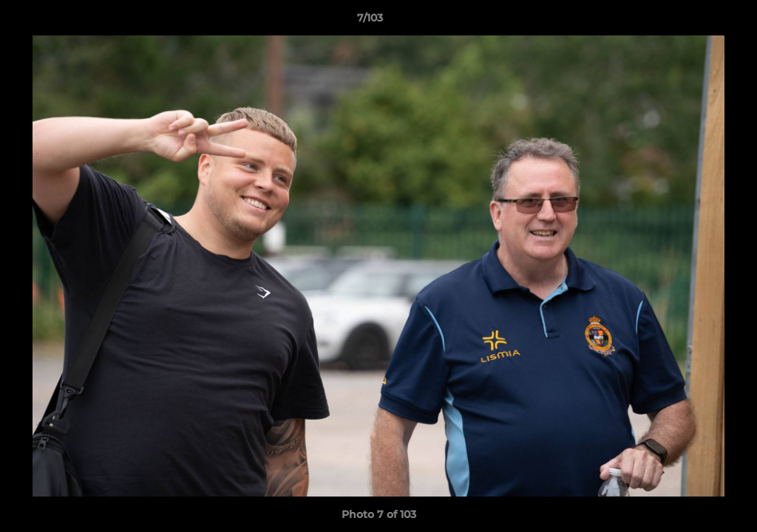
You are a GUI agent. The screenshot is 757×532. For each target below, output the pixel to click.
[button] (695, 21)
